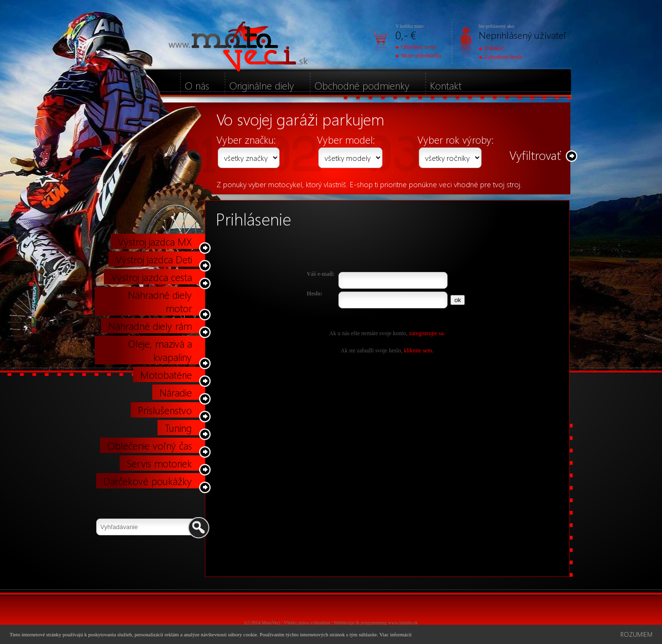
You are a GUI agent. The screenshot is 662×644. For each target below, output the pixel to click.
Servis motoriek (159, 463)
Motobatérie (166, 374)
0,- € (406, 35)
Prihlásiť (492, 48)
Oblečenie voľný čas (150, 445)
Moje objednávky (418, 56)
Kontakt (446, 85)
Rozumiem (636, 634)
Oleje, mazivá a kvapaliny (160, 350)
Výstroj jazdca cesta (151, 277)
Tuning (178, 428)
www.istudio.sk (403, 623)
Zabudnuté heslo (501, 57)
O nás (197, 85)
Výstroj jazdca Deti (154, 259)
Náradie (176, 392)
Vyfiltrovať (535, 155)
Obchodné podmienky (362, 85)
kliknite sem (418, 350)
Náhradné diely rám (150, 326)
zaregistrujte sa (426, 333)
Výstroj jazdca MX (155, 241)
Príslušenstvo (165, 410)
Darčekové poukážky (148, 481)
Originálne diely (262, 85)
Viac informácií (395, 634)
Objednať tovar (416, 47)
